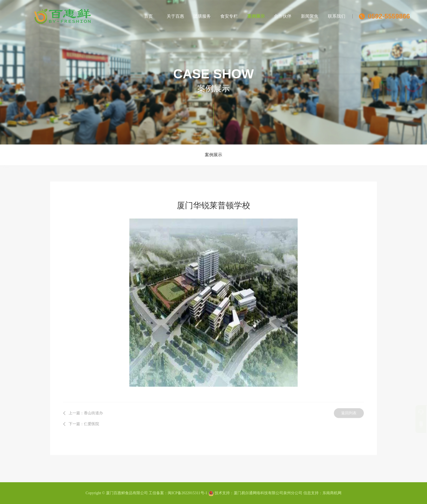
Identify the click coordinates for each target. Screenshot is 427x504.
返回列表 (349, 411)
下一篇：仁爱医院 (84, 422)
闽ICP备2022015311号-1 (187, 493)
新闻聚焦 (310, 15)
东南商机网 (332, 493)
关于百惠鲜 (175, 19)
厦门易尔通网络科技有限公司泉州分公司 (268, 493)
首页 (148, 15)
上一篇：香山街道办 (86, 411)
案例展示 (256, 15)
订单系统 (411, 423)
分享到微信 (411, 434)
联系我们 (337, 15)
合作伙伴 (283, 15)
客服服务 (411, 413)
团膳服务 (202, 15)
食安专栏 (229, 15)
